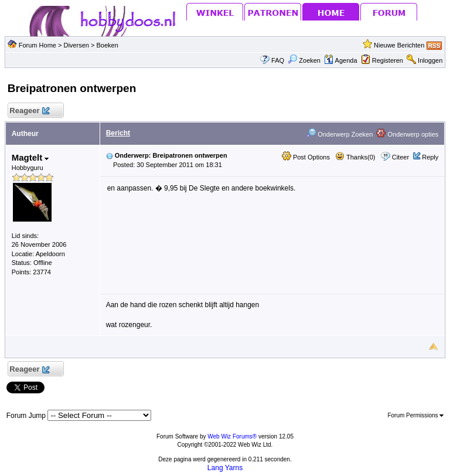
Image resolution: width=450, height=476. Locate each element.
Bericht (118, 133)
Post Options (306, 157)
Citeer (400, 157)
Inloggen (430, 60)
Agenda (340, 60)
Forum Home (37, 45)
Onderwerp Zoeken (340, 134)
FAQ (278, 60)
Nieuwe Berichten (399, 45)
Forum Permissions (415, 415)
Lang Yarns (225, 468)
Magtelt (30, 157)
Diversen (76, 45)
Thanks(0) (355, 157)
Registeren (388, 60)
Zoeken (304, 60)
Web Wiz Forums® (232, 436)
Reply (430, 157)
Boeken (107, 45)
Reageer (30, 111)
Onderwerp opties (407, 134)
